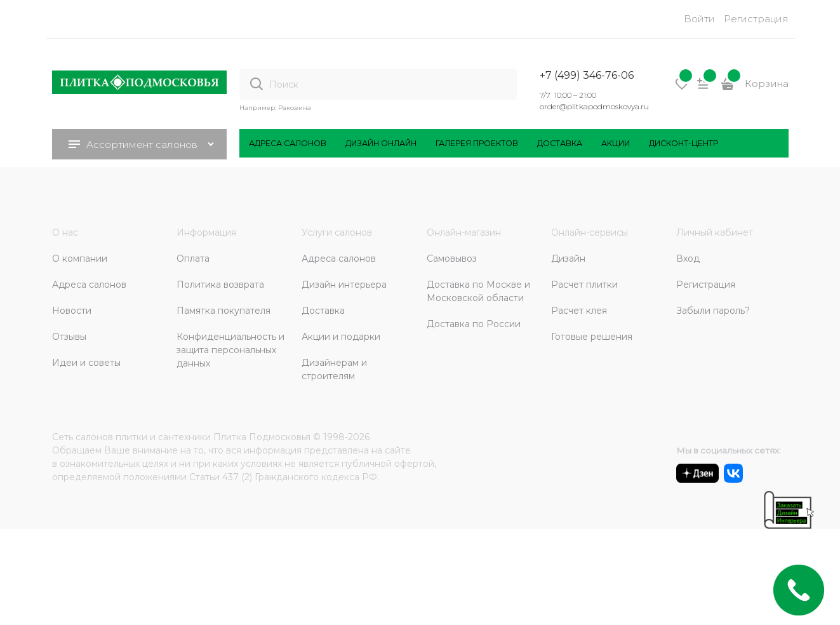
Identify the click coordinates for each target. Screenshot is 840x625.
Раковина (295, 108)
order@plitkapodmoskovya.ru (594, 106)
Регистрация (756, 19)
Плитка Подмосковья (262, 437)
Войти (699, 19)
